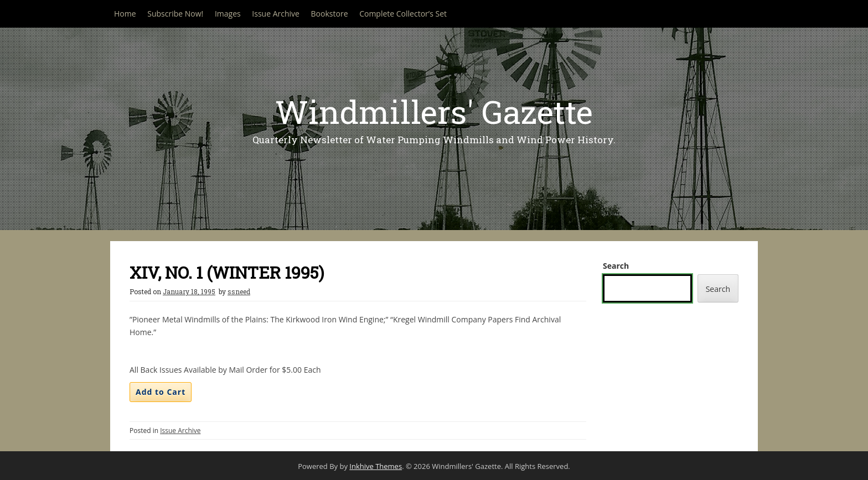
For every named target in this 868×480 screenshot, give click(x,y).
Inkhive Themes (376, 466)
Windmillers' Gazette (434, 111)
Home (125, 14)
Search (616, 266)
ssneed (239, 291)
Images (228, 14)
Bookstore (330, 14)
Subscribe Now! (175, 14)
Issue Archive (276, 14)
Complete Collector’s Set (403, 14)
